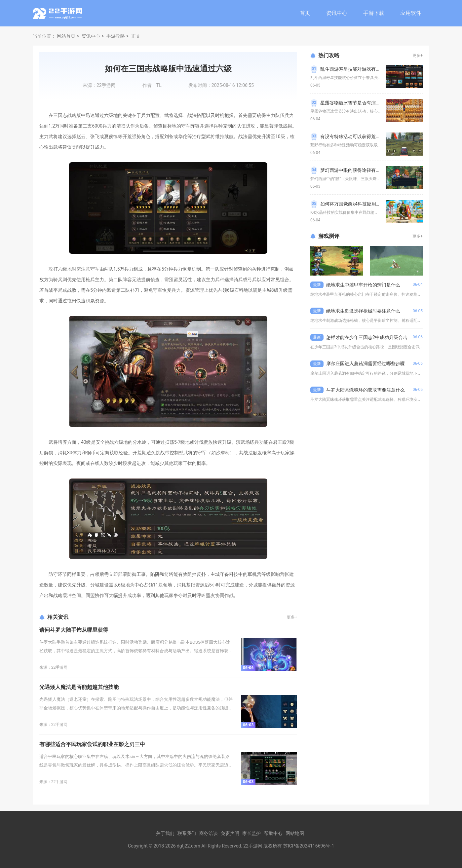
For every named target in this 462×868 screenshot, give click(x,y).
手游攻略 (116, 36)
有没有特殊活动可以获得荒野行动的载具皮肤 (366, 136)
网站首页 (66, 36)
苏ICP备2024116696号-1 (309, 846)
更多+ (292, 617)
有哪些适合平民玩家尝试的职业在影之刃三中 (92, 744)
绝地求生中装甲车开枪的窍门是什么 (363, 285)
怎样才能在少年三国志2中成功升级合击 (367, 337)
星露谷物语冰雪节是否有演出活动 (355, 103)
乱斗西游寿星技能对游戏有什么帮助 (357, 69)
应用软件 (411, 13)
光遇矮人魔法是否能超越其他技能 (79, 687)
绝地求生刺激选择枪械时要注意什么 (363, 311)
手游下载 (374, 13)
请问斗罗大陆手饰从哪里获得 (74, 630)
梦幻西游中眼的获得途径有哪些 (353, 170)
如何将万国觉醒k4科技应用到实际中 (357, 204)
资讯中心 (337, 13)
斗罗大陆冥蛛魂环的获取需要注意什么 (366, 390)
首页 (305, 13)
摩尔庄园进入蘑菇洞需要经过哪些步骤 (366, 363)
